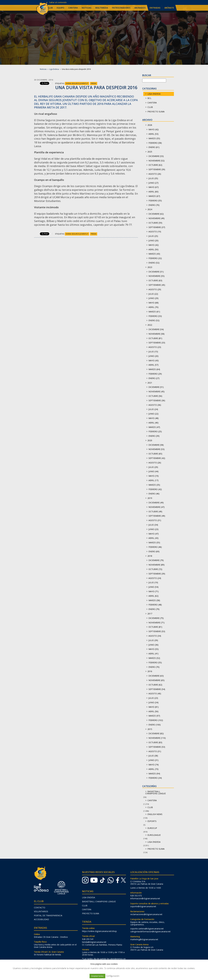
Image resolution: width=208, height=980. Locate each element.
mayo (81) (154, 707)
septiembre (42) (157, 458)
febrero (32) (155, 258)
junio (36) (153, 645)
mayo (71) (154, 591)
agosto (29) (155, 289)
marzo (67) (154, 196)
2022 (150, 325)
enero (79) (154, 609)
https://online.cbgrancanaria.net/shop (99, 931)
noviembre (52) (157, 161)
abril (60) (153, 192)
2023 (150, 267)
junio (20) (153, 240)
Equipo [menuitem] (61, 8)
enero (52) (154, 263)
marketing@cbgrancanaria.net (144, 939)
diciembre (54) (156, 329)
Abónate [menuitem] (169, 8)
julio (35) (153, 178)
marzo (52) (154, 658)
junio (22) (153, 414)
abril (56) (153, 711)
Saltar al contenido (58, 2)
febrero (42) (155, 489)
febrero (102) (156, 720)
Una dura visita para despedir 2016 (96, 87)
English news (155, 814)
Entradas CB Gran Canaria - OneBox (51, 937)
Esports (152, 821)
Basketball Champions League (155, 792)
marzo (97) (154, 716)
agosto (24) (155, 578)
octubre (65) (155, 454)
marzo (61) (154, 312)
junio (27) (153, 183)
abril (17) (153, 480)
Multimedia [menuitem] (102, 8)
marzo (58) (154, 600)
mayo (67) (154, 187)
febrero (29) (155, 374)
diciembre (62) (156, 214)
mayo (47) (154, 534)
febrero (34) (155, 778)
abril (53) (153, 134)
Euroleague (154, 835)
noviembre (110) (157, 738)
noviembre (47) (157, 507)
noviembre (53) (157, 449)
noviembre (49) (157, 218)
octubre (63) (155, 280)
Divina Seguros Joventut (77, 83)
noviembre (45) (157, 391)
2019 (150, 498)
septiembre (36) (157, 400)
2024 (150, 209)
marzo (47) (154, 427)
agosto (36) (155, 405)
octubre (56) (155, 396)
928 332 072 (136, 896)
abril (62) (153, 596)
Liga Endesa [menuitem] (89, 897)
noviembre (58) (157, 334)
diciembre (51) (156, 272)
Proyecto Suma (156, 112)
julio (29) (153, 467)
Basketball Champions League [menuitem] (99, 901)
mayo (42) (154, 129)
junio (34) (153, 702)
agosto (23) (155, 347)
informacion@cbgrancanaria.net (145, 898)
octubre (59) (155, 223)
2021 (150, 383)
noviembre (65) (157, 680)
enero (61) (154, 147)
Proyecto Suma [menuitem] (91, 913)
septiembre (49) (157, 516)
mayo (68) (154, 303)
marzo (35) (154, 485)
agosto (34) (155, 636)
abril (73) (153, 769)
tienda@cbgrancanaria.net (94, 942)
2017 (150, 614)
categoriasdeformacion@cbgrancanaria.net (150, 931)
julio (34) (153, 525)
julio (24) (153, 409)
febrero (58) (155, 143)
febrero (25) (155, 431)
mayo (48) (154, 418)
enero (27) (154, 378)
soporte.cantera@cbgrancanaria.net (147, 929)
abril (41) (153, 654)
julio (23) (153, 698)
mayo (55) (154, 649)
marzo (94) (154, 774)
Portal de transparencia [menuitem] (48, 915)
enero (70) (154, 205)
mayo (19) (154, 476)
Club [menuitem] (50, 8)
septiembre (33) (157, 343)
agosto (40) (155, 693)
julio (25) (153, 236)
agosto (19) (155, 232)
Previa (94, 83)
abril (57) (153, 365)
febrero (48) (155, 605)
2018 (150, 556)
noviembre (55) (157, 276)
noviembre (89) (157, 565)
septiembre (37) (157, 227)
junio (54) (153, 587)
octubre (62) (155, 165)
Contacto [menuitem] (40, 908)
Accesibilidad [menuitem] (41, 919)
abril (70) (153, 307)
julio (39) (153, 640)
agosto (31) (155, 520)
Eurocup (152, 828)
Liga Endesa (54, 69)
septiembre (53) (157, 631)
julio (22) (153, 294)
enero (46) (154, 494)
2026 (150, 125)
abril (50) (153, 249)
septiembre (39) (157, 169)
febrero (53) (155, 316)
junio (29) (153, 298)
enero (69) (154, 551)
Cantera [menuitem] (73, 8)
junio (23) (153, 529)
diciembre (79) (156, 560)
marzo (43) (154, 254)
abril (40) (153, 423)
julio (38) (153, 756)
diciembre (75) (156, 618)
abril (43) (153, 538)
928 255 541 (88, 939)
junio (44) (153, 471)
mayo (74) (154, 765)
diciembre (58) (156, 445)
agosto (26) (155, 174)
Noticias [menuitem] (87, 8)
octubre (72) (155, 569)
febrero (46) (155, 547)
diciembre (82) (156, 733)
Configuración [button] (113, 976)
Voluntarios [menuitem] (41, 911)
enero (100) (155, 725)
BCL (149, 98)
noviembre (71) (157, 623)
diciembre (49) (156, 503)
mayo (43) (154, 360)
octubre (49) (155, 511)
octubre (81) (155, 338)
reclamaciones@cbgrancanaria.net (146, 914)
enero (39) (154, 436)
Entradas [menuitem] (155, 8)
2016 (150, 671)
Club (150, 107)
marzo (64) (154, 369)
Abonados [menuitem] (140, 8)
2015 (150, 729)
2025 (150, 152)
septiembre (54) (157, 689)
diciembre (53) (156, 156)
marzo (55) (154, 138)
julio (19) (153, 582)
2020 (150, 440)
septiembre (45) (157, 285)
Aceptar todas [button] (97, 976)
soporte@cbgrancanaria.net (143, 906)
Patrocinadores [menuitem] (121, 8)
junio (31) (153, 760)
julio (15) (153, 352)
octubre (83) (155, 742)
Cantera (152, 103)
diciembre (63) (156, 676)
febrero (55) (155, 201)
